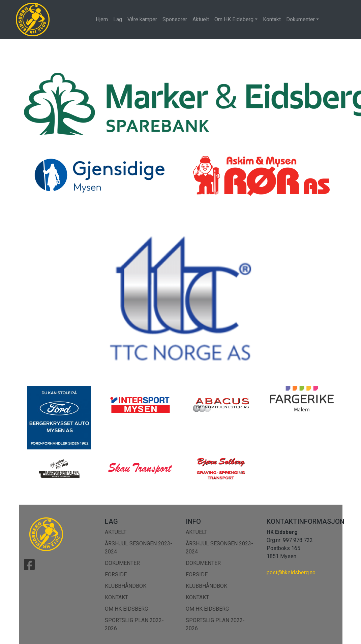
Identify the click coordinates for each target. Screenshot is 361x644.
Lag (118, 19)
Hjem (102, 19)
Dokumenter (300, 19)
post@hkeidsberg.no (291, 572)
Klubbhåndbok (126, 586)
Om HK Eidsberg (234, 19)
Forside (116, 574)
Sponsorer (175, 19)
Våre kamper (142, 19)
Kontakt (272, 19)
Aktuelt (201, 19)
